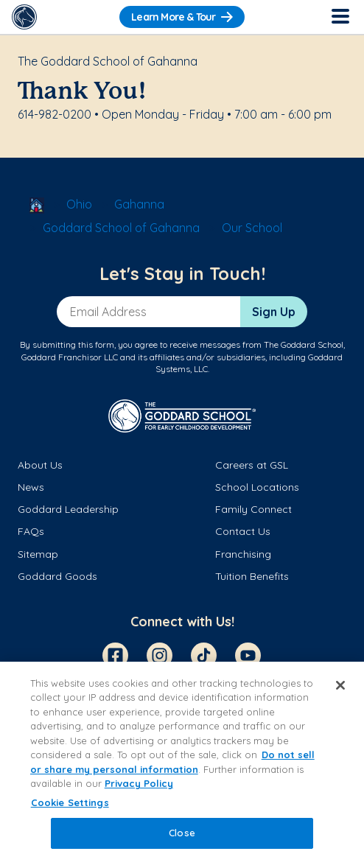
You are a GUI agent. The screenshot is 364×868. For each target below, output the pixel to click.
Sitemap (38, 554)
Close (182, 833)
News (31, 487)
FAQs (31, 531)
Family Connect (253, 509)
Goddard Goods (57, 576)
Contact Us (243, 531)
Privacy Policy (139, 783)
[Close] (340, 685)
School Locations (257, 487)
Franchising (243, 554)
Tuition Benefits (252, 576)
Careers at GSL (252, 465)
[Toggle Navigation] (340, 17)
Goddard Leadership (68, 509)
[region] (182, 765)
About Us (40, 465)
